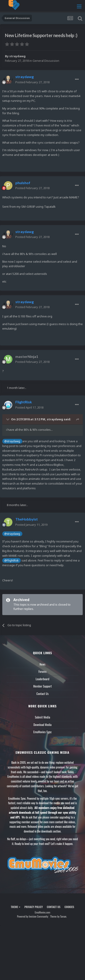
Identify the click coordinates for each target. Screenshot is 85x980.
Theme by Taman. (59, 916)
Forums (42, 671)
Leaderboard (43, 679)
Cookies (69, 907)
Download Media (42, 725)
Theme (16, 907)
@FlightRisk (11, 560)
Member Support (42, 686)
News (42, 664)
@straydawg (12, 441)
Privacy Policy (34, 907)
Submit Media (42, 717)
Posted (32, 82)
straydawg (17, 56)
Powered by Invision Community (33, 916)
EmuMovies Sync (42, 732)
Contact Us (42, 694)
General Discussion (46, 61)
